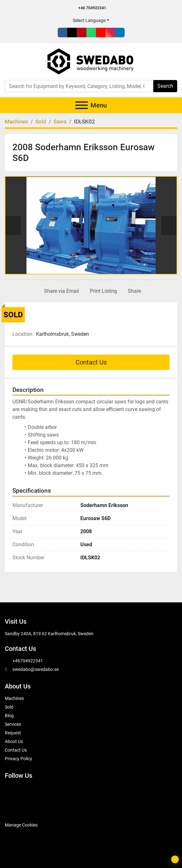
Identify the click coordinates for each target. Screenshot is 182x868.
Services (13, 724)
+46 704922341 (92, 8)
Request (13, 733)
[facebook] (62, 33)
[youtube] (101, 33)
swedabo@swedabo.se (36, 669)
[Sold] (41, 121)
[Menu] (82, 105)
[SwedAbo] (17, 809)
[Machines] (16, 121)
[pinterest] (82, 33)
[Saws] (60, 121)
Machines (14, 698)
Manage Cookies (21, 825)
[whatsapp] (91, 33)
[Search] (79, 86)
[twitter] (72, 33)
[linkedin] (120, 33)
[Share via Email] (60, 291)
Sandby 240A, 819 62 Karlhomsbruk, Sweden (49, 634)
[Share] (133, 291)
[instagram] (110, 33)
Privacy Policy (18, 759)
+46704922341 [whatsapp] (28, 661)
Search (165, 86)
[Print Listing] (102, 291)
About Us (14, 741)
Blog (9, 716)
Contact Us (91, 362)
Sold (9, 707)
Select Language (89, 20)
